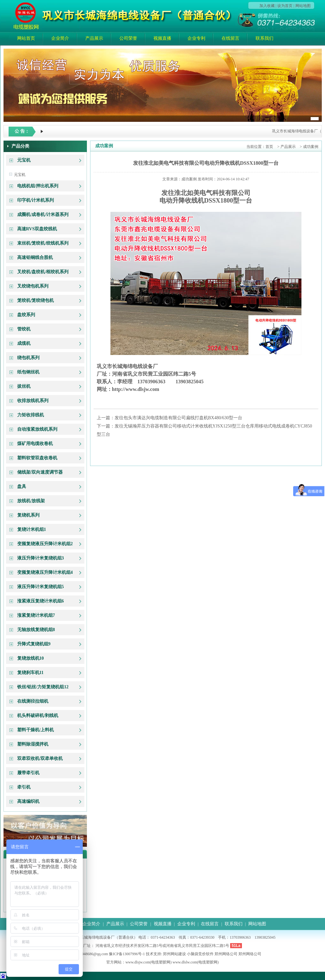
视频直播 (162, 38)
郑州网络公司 (226, 954)
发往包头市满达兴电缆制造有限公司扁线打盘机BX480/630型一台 (178, 418)
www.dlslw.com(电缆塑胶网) (196, 962)
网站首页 (26, 38)
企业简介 (60, 38)
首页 (269, 147)
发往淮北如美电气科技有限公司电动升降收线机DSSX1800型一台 (206, 163)
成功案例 (311, 147)
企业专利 (196, 38)
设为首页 (285, 6)
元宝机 (20, 175)
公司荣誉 (128, 38)
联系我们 (265, 38)
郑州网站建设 (174, 954)
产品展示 (94, 38)
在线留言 (230, 38)
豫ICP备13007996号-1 (127, 954)
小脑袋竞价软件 (200, 954)
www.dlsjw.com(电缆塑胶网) (148, 962)
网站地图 (303, 6)
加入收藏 (267, 6)
